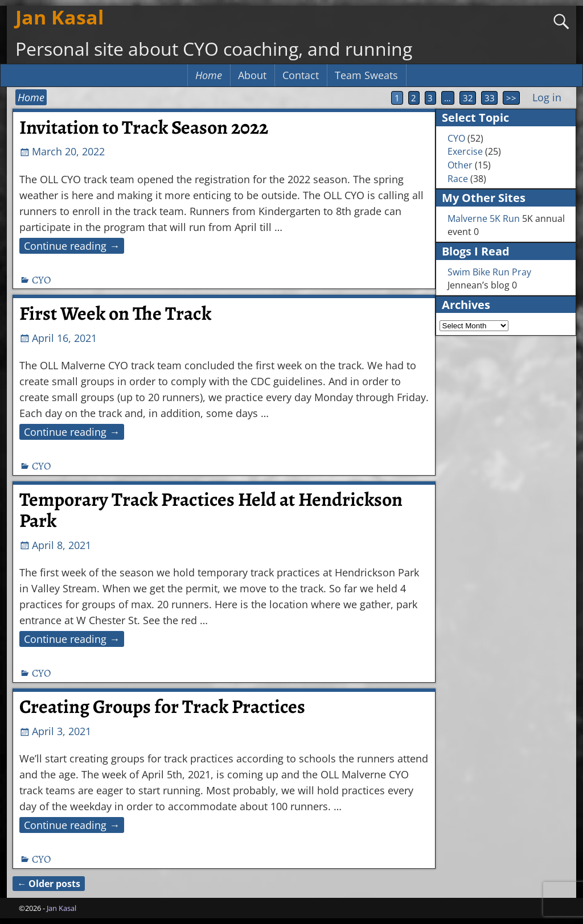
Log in (547, 97)
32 (468, 98)
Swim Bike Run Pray (489, 272)
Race (458, 179)
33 (490, 98)
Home (209, 75)
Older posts (49, 884)
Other (460, 165)
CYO (41, 280)
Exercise (465, 151)
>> (511, 98)
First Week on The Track (115, 313)
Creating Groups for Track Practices (162, 707)
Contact (301, 75)
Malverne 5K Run (484, 218)
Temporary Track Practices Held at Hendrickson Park (211, 510)
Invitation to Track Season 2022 (144, 127)
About (252, 75)
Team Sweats (366, 75)
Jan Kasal (59, 17)
